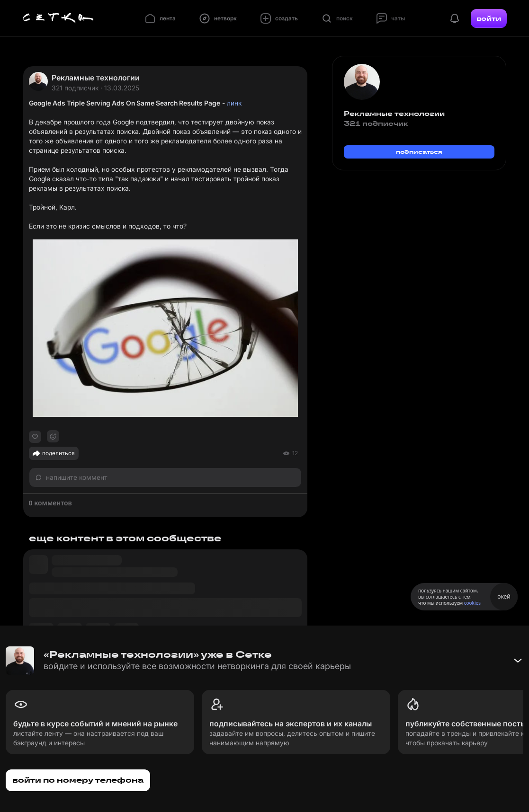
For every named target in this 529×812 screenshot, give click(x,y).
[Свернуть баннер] (518, 661)
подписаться (419, 152)
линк (234, 103)
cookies (472, 603)
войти (489, 18)
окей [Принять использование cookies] (504, 596)
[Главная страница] (58, 18)
